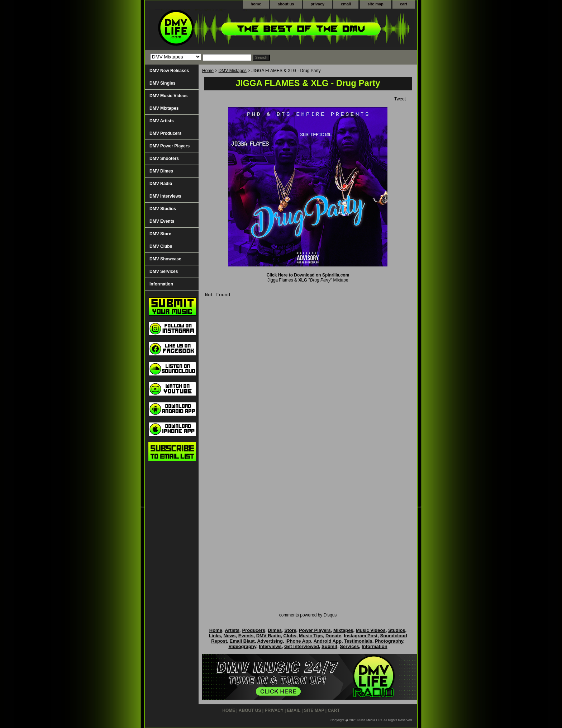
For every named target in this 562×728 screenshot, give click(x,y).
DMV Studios (163, 209)
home (256, 4)
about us (286, 4)
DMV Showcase (165, 259)
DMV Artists (162, 121)
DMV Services (164, 271)
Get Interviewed (302, 646)
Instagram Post (361, 636)
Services (349, 646)
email (346, 4)
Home (208, 71)
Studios (397, 630)
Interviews (270, 646)
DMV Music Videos (168, 96)
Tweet (400, 99)
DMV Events (162, 221)
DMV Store (160, 234)
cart (404, 4)
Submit (329, 646)
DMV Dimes (161, 171)
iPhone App (298, 641)
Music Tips (311, 636)
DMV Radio (161, 184)
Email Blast (242, 641)
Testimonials (358, 641)
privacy (318, 4)
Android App (328, 641)
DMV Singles (163, 83)
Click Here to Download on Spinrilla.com (308, 275)
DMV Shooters (164, 159)
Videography (242, 646)
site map (375, 4)
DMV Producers (165, 133)
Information (161, 284)
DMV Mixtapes (233, 71)
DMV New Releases (169, 71)
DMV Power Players (170, 146)
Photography (389, 641)
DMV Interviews (165, 196)
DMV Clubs (161, 246)
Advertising (270, 641)
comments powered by (308, 615)
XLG (303, 280)
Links (215, 636)
